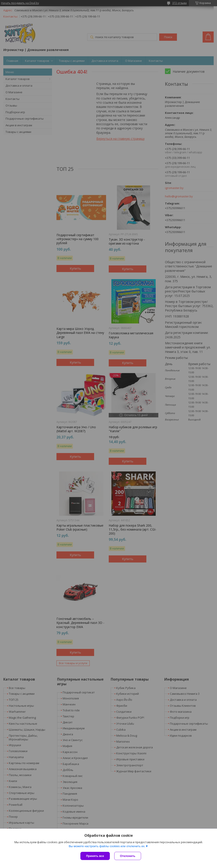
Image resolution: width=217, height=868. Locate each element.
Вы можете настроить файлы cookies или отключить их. (107, 846)
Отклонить (128, 856)
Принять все (95, 856)
